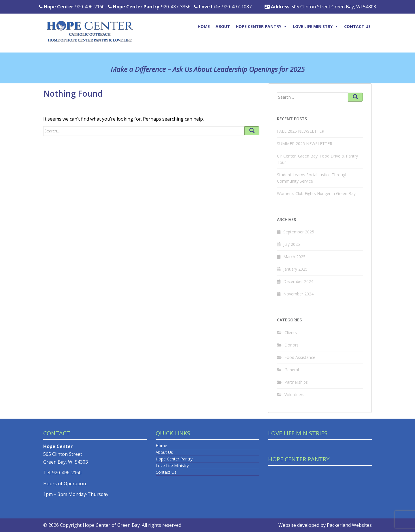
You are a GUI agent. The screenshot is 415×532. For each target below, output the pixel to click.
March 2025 (294, 257)
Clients (291, 332)
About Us (164, 452)
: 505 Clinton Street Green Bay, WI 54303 (320, 7)
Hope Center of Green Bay (111, 525)
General (292, 370)
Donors (292, 345)
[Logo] (95, 25)
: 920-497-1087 (223, 7)
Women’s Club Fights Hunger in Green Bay (316, 193)
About (223, 26)
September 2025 (299, 232)
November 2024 (298, 294)
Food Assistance (300, 357)
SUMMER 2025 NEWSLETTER (305, 144)
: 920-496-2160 (72, 7)
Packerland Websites (349, 525)
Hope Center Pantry (261, 26)
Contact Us (357, 26)
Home (204, 26)
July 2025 (292, 244)
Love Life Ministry (316, 26)
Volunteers (294, 395)
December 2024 (298, 281)
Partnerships (296, 382)
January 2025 (295, 269)
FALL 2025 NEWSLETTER (301, 131)
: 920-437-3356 (149, 7)
